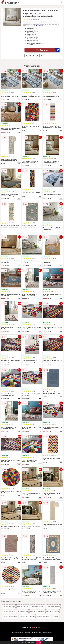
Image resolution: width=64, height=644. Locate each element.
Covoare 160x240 (23, 607)
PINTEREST (36, 627)
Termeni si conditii (17, 633)
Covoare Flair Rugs (9, 607)
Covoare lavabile (23, 612)
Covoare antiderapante (10, 617)
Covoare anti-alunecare (27, 617)
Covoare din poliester (37, 607)
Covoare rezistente (9, 612)
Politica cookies (47, 633)
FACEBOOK (27, 627)
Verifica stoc (48, 50)
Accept (39, 643)
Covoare (55, 617)
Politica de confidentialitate (33, 633)
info (19, 99)
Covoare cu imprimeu (37, 612)
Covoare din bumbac (53, 607)
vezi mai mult (39, 25)
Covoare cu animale (53, 612)
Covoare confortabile (44, 617)
